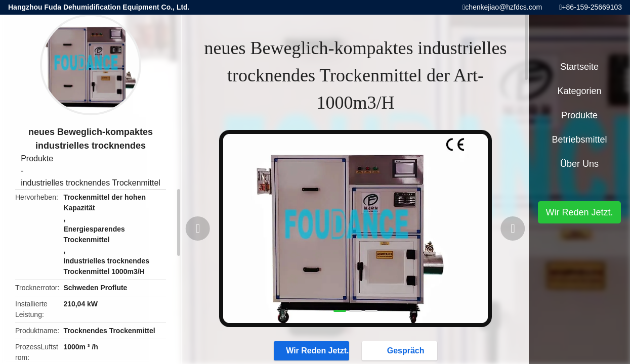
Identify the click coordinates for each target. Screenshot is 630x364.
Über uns (579, 164)
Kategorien (579, 91)
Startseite (579, 67)
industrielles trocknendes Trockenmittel (91, 183)
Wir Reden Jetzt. (312, 350)
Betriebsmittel (579, 140)
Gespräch (401, 350)
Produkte (37, 158)
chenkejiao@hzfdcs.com (503, 7)
